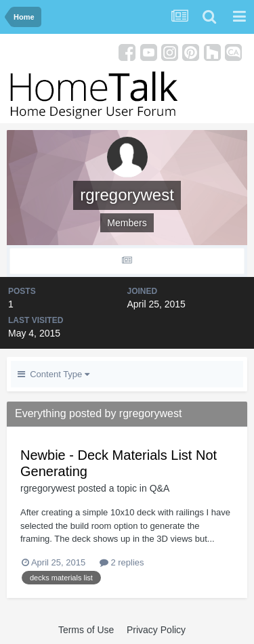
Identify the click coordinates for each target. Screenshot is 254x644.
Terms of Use (86, 630)
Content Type (54, 374)
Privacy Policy (156, 630)
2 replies (122, 562)
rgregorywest (48, 488)
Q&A (160, 488)
